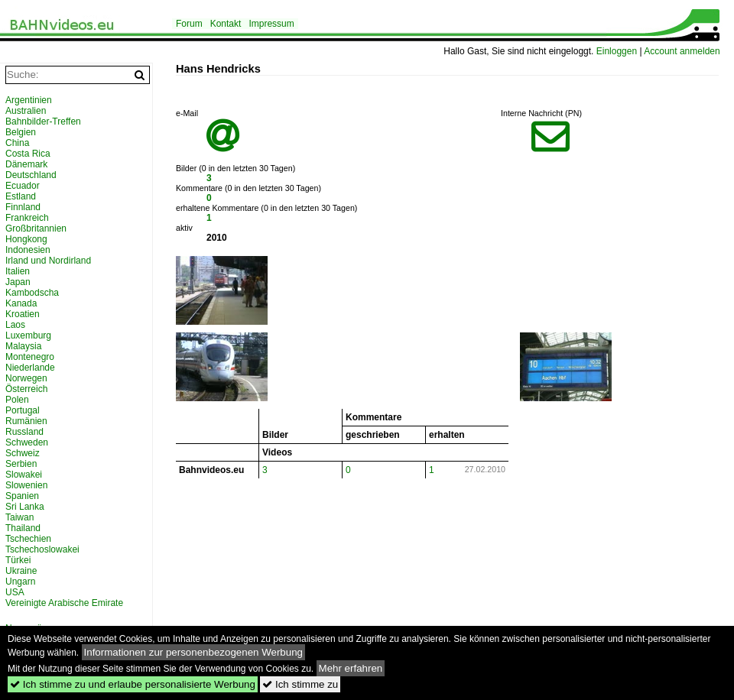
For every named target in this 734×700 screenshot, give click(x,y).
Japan (18, 282)
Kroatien (23, 314)
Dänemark (26, 164)
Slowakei (24, 475)
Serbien (21, 464)
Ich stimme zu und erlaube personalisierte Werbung (133, 684)
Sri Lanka (25, 507)
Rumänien (26, 421)
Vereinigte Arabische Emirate (64, 603)
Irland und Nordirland (48, 261)
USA (15, 592)
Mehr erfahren (351, 668)
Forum (189, 24)
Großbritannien (36, 228)
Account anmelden (682, 51)
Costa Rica (28, 154)
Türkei (18, 560)
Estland (21, 196)
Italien (18, 271)
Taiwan (19, 517)
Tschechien (28, 539)
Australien (26, 111)
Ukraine (21, 571)
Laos (15, 325)
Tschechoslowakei (42, 549)
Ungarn (20, 582)
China (17, 143)
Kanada (21, 303)
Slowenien (26, 485)
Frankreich (27, 218)
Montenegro (30, 357)
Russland (24, 432)
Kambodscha (32, 293)
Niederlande (30, 368)
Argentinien (29, 100)
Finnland (23, 207)
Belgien (21, 132)
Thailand (23, 528)
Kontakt (226, 24)
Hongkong (26, 239)
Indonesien (28, 250)
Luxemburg (28, 335)
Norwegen (26, 378)
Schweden (27, 442)
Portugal (23, 410)
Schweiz (23, 453)
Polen (17, 400)
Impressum (271, 24)
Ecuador (23, 186)
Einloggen (617, 51)
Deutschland (31, 175)
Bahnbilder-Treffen (43, 122)
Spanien (22, 496)
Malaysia (23, 346)
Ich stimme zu (300, 684)
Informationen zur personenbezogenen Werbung (194, 652)
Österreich (26, 389)
